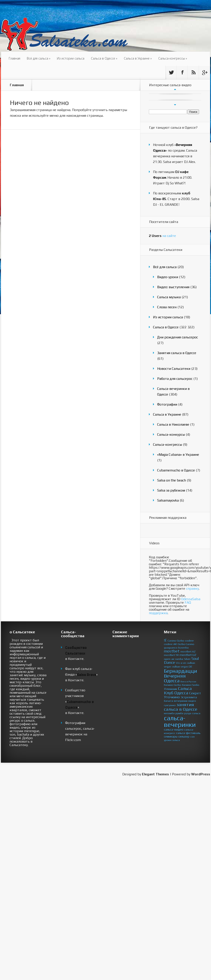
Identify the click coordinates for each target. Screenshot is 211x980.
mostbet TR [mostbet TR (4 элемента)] (171, 655)
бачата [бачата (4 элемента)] (168, 701)
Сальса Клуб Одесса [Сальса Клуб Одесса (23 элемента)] (178, 691)
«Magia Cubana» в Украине (178, 455)
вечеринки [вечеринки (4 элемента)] (181, 701)
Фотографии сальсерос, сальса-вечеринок (80, 729)
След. (175, 105)
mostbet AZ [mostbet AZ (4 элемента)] (188, 652)
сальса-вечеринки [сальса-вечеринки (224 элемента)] (180, 721)
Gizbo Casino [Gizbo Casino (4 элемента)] (186, 644)
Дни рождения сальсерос (178, 337)
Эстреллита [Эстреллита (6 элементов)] (189, 697)
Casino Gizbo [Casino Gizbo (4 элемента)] (176, 641)
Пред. (175, 89)
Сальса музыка (169, 297)
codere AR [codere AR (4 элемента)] (170, 644)
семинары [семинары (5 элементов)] (171, 737)
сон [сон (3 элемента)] (192, 737)
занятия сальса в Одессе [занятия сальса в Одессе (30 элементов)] (181, 707)
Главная (14, 58)
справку (192, 589)
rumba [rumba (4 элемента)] (179, 659)
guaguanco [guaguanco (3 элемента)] (171, 648)
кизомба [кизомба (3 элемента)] (169, 713)
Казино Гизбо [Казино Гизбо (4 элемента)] (191, 685)
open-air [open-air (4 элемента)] (169, 659)
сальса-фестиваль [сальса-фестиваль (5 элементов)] (188, 733)
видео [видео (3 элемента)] (192, 701)
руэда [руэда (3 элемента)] (188, 713)
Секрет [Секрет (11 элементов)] (195, 693)
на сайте (162, 236)
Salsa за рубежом (171, 490)
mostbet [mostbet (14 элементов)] (172, 651)
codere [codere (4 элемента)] (189, 641)
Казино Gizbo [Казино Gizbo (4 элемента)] (173, 685)
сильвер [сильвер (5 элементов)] (184, 737)
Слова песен (167, 307)
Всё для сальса (39, 58)
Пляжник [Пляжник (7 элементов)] (171, 689)
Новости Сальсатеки (174, 369)
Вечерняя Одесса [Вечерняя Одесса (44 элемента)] (175, 678)
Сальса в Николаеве (173, 424)
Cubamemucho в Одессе (176, 470)
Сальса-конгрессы (173, 58)
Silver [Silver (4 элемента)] (187, 659)
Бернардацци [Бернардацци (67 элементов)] (180, 671)
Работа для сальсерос (175, 379)
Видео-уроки (168, 277)
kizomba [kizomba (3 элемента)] (183, 648)
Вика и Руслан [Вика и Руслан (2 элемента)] (188, 682)
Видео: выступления (173, 287)
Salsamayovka (168, 500)
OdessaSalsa (191, 599)
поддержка (158, 613)
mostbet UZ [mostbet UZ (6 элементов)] (188, 655)
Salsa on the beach (172, 480)
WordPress (201, 774)
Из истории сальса (71, 58)
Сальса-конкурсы (171, 434)
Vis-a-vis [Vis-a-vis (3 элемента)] (181, 663)
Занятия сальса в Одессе (177, 353)
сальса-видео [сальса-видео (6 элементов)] (174, 730)
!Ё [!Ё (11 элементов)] (165, 640)
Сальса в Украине (138, 58)
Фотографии (167, 404)
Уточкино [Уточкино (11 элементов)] (172, 697)
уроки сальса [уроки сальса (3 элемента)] (172, 740)
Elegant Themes (155, 774)
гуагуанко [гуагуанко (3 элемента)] (170, 705)
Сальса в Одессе (104, 58)
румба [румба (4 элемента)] (179, 713)
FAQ (188, 602)
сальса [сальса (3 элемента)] (196, 713)
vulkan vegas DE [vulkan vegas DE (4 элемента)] (182, 667)
